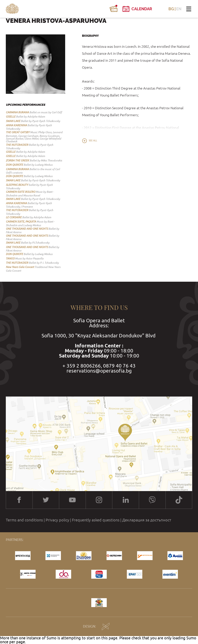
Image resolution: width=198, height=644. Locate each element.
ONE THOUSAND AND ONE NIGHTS (27, 229)
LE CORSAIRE (14, 217)
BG (171, 9)
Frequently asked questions (96, 520)
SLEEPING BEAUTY (17, 185)
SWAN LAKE (13, 121)
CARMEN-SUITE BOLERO (20, 192)
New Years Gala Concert (20, 267)
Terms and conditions (24, 520)
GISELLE (11, 117)
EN (179, 9)
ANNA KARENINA (16, 125)
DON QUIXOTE (14, 165)
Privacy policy (57, 520)
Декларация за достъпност (147, 520)
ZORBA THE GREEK (17, 160)
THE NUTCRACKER (17, 145)
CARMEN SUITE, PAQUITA (21, 222)
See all (93, 141)
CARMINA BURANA (17, 112)
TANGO (10, 258)
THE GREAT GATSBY (18, 132)
